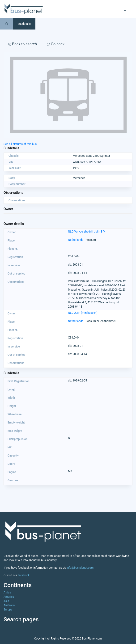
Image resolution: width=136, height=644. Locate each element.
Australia (9, 605)
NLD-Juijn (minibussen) (83, 313)
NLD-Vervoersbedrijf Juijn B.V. (87, 232)
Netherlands (76, 240)
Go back (56, 44)
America (9, 597)
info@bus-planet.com (80, 568)
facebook (24, 575)
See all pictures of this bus (20, 144)
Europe (8, 610)
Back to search (23, 44)
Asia (6, 601)
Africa (7, 593)
